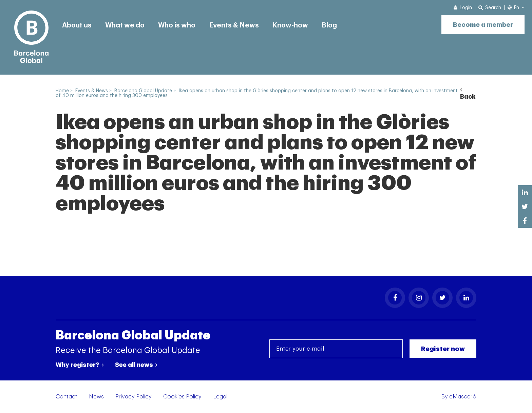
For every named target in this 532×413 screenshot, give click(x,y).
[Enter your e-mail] (336, 349)
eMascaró (463, 397)
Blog (329, 25)
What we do (125, 25)
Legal (220, 397)
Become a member (483, 25)
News (96, 397)
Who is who (177, 25)
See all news (136, 365)
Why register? (80, 365)
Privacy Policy (134, 397)
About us (77, 25)
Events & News (234, 25)
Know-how (290, 25)
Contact (66, 397)
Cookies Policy (182, 397)
